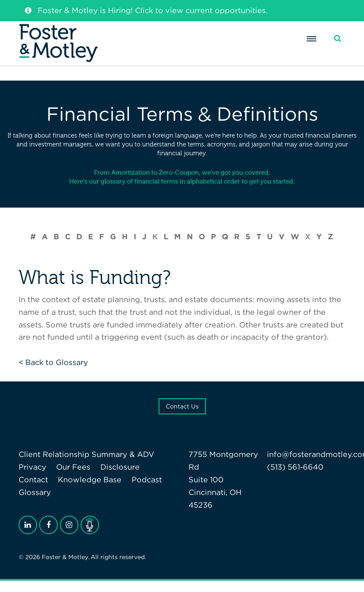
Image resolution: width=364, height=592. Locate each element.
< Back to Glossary (53, 362)
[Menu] (311, 47)
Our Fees (73, 467)
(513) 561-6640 (295, 467)
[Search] (338, 47)
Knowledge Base (90, 480)
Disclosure (120, 467)
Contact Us (182, 406)
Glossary (35, 492)
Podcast (147, 480)
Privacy (32, 467)
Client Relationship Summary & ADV (86, 454)
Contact (33, 480)
